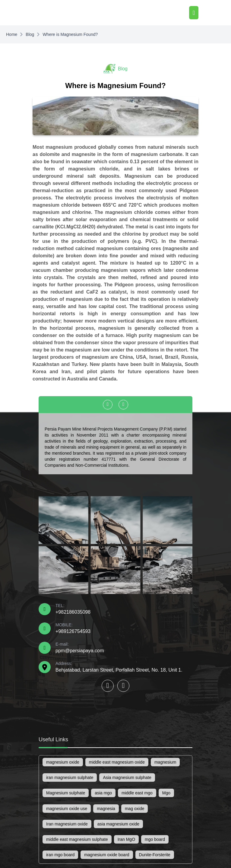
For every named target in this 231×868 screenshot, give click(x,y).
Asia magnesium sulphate (127, 777)
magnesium (165, 762)
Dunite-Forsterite (155, 855)
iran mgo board (60, 855)
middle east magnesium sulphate (77, 839)
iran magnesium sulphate (70, 777)
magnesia (106, 809)
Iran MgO (126, 839)
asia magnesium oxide (118, 824)
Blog (30, 34)
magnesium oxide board (107, 855)
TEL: (73, 609)
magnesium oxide (63, 762)
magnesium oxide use (67, 809)
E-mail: (80, 647)
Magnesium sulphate (66, 793)
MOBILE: (73, 628)
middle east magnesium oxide (117, 762)
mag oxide (135, 809)
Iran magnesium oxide (67, 824)
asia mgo (103, 793)
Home (12, 34)
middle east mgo (137, 793)
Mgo (166, 793)
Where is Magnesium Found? (70, 34)
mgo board (155, 839)
